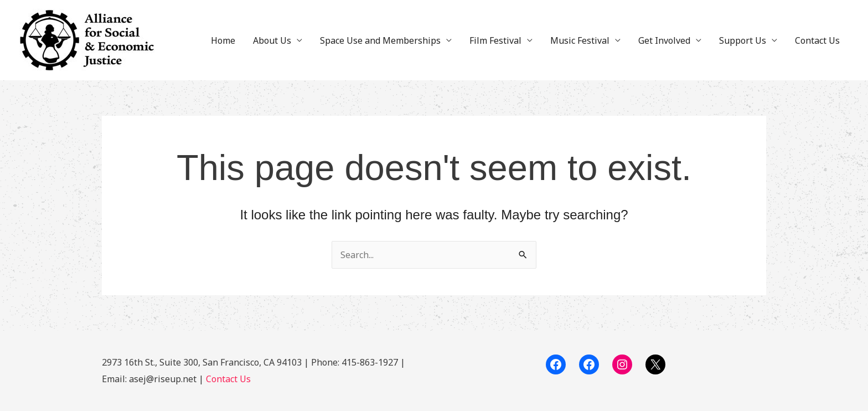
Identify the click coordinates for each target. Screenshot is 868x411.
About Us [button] (272, 40)
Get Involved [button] (664, 40)
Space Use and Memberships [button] (380, 40)
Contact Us (817, 40)
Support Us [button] (743, 40)
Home (223, 40)
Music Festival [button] (580, 40)
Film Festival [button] (495, 40)
